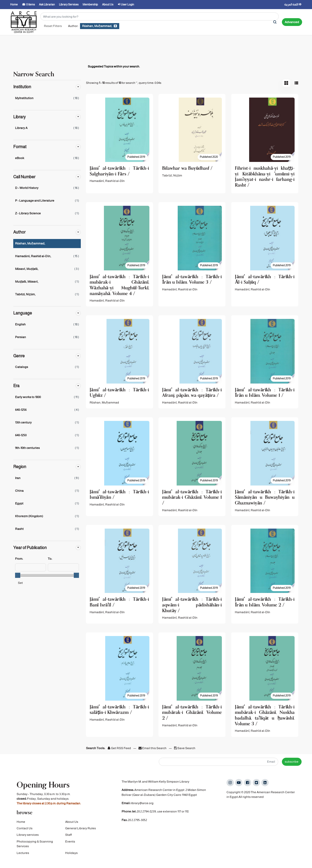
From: (19, 559)
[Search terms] (160, 16)
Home (21, 827)
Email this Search (153, 748)
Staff (68, 840)
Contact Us (25, 833)
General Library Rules (81, 833)
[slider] (18, 575)
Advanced (292, 22)
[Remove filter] (115, 26)
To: (50, 559)
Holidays (71, 858)
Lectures (23, 858)
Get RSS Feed (119, 748)
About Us (72, 827)
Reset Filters (53, 26)
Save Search (185, 748)
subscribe (292, 762)
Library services (28, 840)
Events (70, 847)
